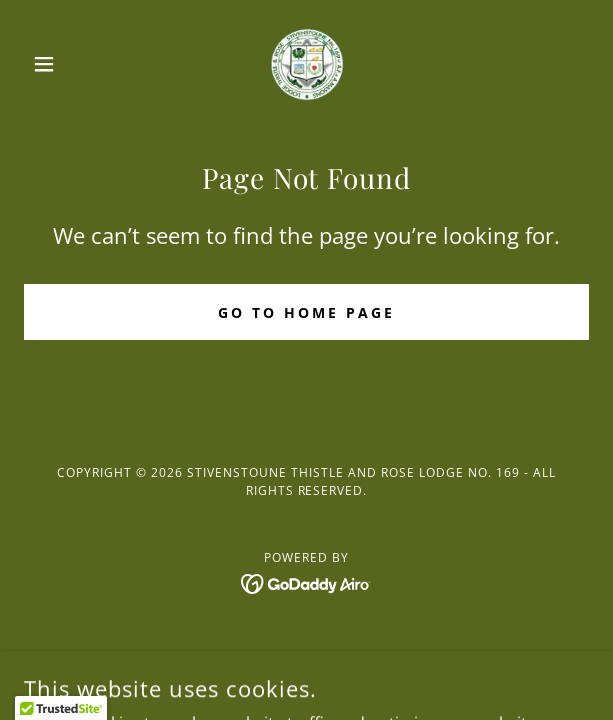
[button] (66, 64)
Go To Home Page (306, 312)
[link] (307, 64)
